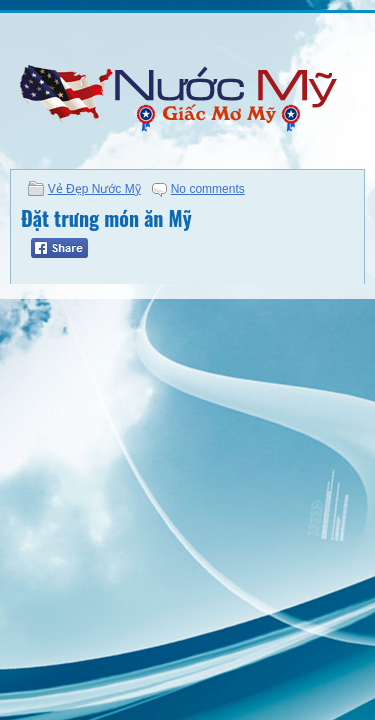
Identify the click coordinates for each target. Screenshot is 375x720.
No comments (208, 189)
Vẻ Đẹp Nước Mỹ (94, 189)
